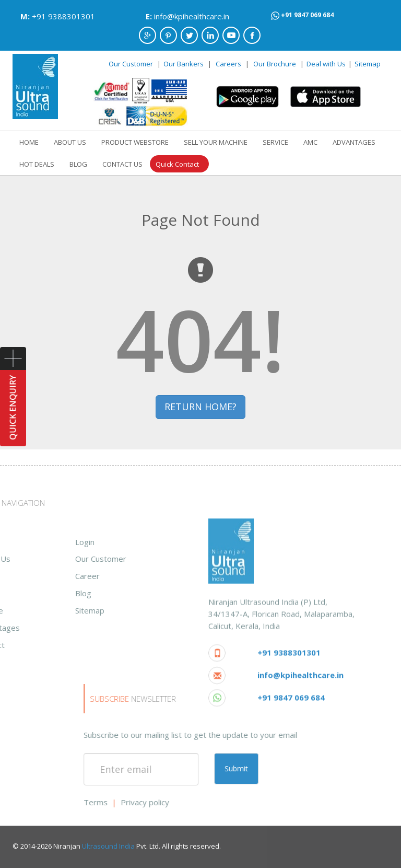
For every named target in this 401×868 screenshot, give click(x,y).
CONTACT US (122, 164)
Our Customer (131, 64)
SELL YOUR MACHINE (216, 142)
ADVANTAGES (354, 142)
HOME (29, 142)
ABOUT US (70, 142)
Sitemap (368, 64)
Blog (16, 593)
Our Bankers (184, 64)
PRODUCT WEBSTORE (135, 142)
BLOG (78, 164)
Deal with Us (326, 64)
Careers (228, 64)
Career (21, 576)
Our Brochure (275, 64)
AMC (310, 142)
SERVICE (275, 142)
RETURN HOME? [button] (200, 407)
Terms (228, 802)
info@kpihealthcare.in (192, 16)
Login (18, 542)
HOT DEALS (37, 164)
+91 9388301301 (63, 16)
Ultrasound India (108, 846)
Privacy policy (278, 802)
